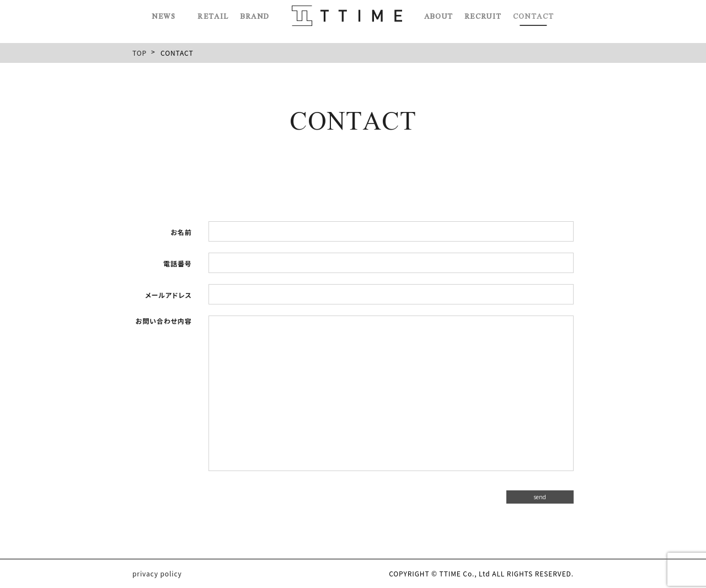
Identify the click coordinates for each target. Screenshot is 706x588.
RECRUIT (482, 13)
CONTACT (532, 13)
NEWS (166, 13)
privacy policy (157, 574)
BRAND (255, 13)
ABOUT (438, 13)
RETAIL (214, 13)
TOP (140, 53)
